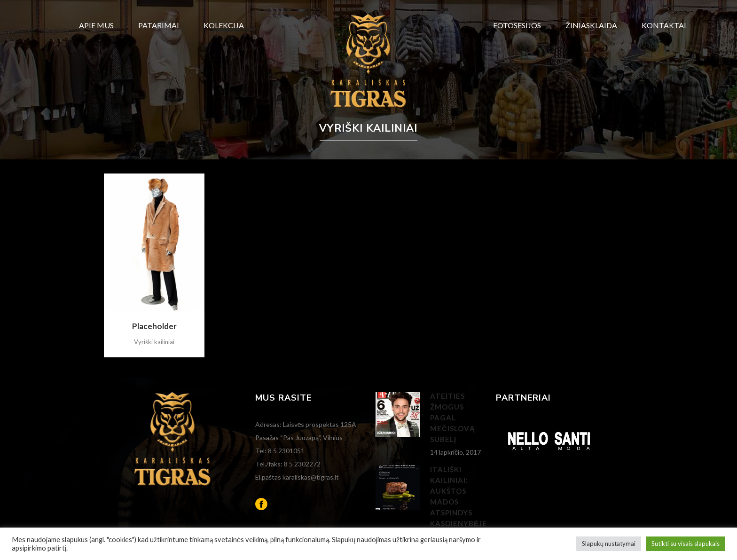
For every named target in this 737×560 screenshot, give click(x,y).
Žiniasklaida (591, 25)
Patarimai (159, 25)
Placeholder (154, 326)
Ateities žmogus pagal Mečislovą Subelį (453, 418)
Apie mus (96, 25)
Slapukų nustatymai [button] (609, 544)
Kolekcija (224, 25)
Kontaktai (664, 25)
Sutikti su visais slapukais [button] (686, 544)
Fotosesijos (517, 25)
